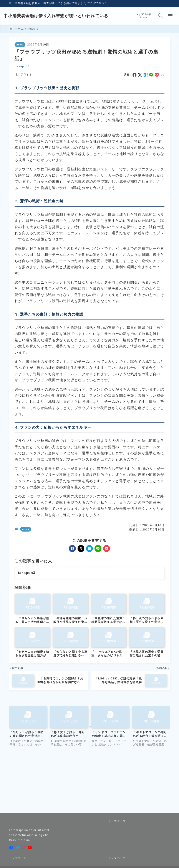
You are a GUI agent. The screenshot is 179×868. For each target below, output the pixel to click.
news (20, 45)
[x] (140, 75)
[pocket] (157, 75)
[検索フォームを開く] (155, 16)
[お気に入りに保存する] (23, 75)
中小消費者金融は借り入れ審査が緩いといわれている (62, 16)
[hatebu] (146, 75)
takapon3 (23, 66)
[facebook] (135, 75)
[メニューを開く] (165, 16)
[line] (151, 75)
